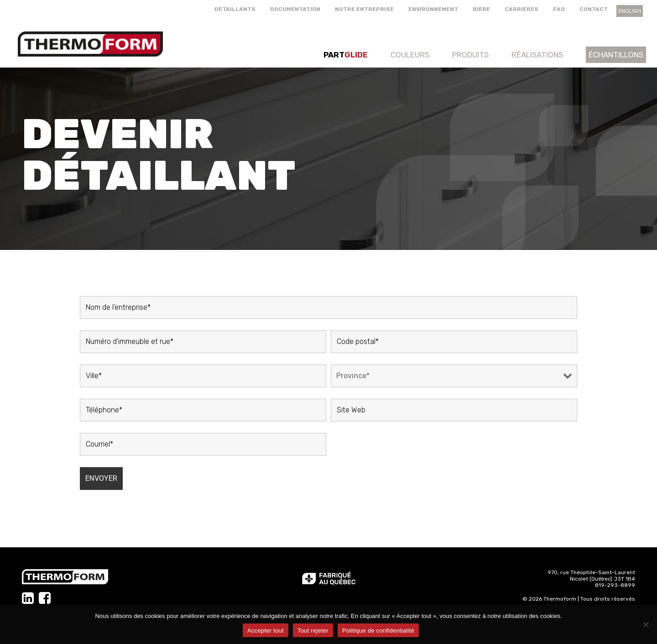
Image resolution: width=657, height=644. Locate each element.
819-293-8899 (615, 585)
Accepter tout (266, 631)
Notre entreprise (364, 9)
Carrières (521, 9)
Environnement (433, 9)
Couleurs (410, 55)
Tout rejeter (313, 631)
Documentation (295, 9)
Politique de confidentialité (378, 631)
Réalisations (537, 55)
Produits (470, 55)
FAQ (559, 9)
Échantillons (616, 55)
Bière (481, 9)
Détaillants (235, 9)
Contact (594, 9)
